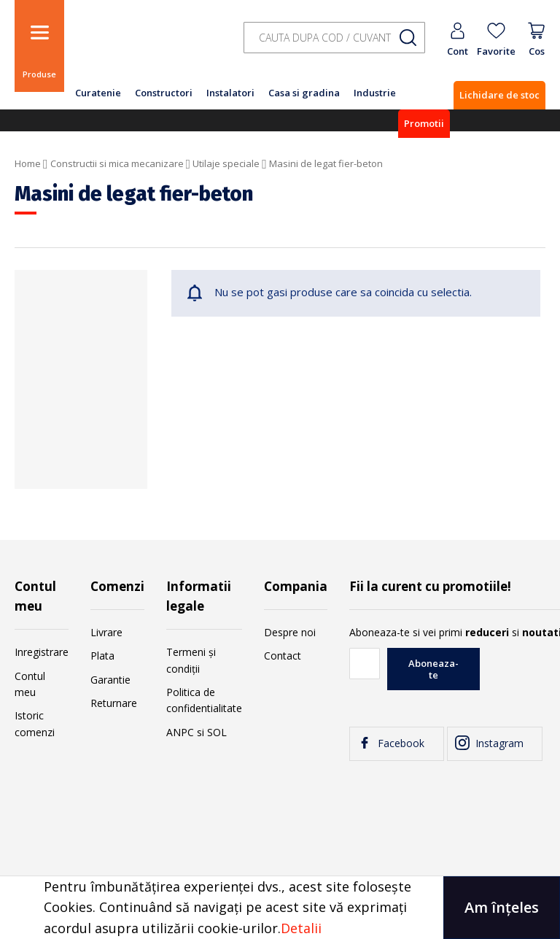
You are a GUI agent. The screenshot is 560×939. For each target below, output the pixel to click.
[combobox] (334, 38)
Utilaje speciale (226, 163)
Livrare (106, 632)
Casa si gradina (304, 93)
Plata (102, 656)
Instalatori (230, 93)
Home (28, 163)
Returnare (114, 703)
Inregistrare (42, 652)
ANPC (180, 732)
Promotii (424, 123)
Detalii (301, 928)
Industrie (375, 93)
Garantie (110, 680)
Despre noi (290, 632)
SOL (217, 732)
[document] (280, 908)
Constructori (164, 93)
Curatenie (98, 93)
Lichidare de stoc (499, 95)
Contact (283, 656)
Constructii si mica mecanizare (117, 163)
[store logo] (146, 46)
